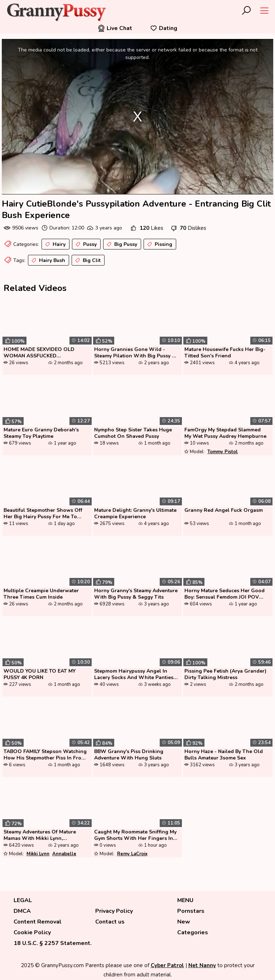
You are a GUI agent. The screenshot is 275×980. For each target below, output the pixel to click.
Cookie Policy (32, 932)
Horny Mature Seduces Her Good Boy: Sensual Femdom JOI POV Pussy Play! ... (225, 594)
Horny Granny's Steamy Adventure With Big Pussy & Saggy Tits (136, 594)
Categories (193, 932)
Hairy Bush (48, 261)
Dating (164, 28)
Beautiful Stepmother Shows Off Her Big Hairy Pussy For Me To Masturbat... (43, 514)
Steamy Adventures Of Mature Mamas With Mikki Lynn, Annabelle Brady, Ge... (40, 836)
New (184, 922)
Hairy (55, 244)
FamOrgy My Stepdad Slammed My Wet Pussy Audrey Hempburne (225, 433)
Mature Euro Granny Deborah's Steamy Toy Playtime (41, 433)
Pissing (159, 244)
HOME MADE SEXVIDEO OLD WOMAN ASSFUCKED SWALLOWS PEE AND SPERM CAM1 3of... (40, 353)
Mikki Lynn (38, 854)
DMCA (22, 911)
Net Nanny (202, 965)
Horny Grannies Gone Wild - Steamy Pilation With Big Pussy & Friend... (135, 353)
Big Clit (87, 261)
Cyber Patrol (167, 965)
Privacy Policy (114, 911)
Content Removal (38, 922)
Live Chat (115, 28)
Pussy (85, 244)
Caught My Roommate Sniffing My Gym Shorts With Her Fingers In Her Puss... (135, 836)
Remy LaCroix (132, 854)
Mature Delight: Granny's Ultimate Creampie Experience (135, 514)
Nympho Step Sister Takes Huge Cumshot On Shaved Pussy (133, 433)
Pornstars (191, 911)
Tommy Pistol (223, 452)
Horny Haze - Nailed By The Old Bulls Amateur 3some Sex (224, 755)
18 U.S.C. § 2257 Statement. (53, 943)
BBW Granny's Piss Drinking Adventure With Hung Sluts (129, 755)
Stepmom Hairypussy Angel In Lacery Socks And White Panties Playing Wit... (134, 675)
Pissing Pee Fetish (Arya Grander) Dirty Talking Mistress (225, 674)
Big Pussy (121, 244)
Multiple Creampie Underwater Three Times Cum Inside (41, 594)
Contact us (110, 922)
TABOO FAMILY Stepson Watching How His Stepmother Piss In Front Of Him (45, 755)
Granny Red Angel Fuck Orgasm (224, 510)
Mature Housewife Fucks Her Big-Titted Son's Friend (225, 353)
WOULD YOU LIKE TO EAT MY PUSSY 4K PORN (40, 674)
